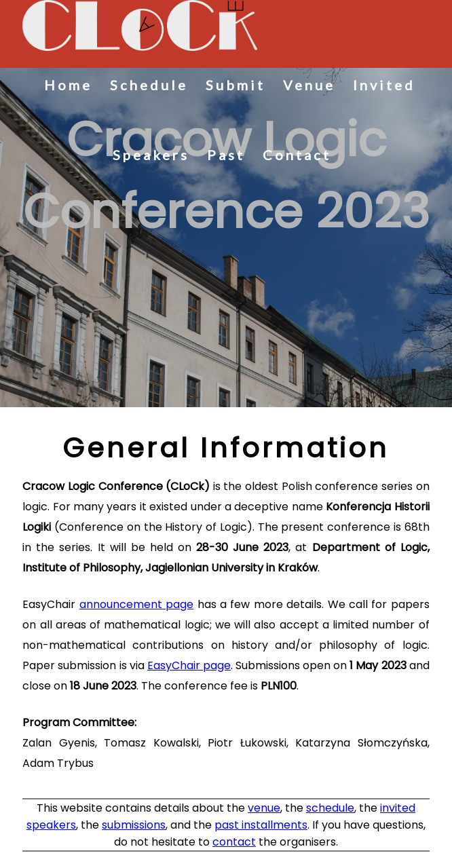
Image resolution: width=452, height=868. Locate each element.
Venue (309, 85)
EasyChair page (189, 665)
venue (264, 808)
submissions (134, 825)
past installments (261, 825)
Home (68, 85)
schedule (330, 808)
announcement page (136, 604)
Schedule (149, 85)
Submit (236, 85)
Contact (297, 155)
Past (226, 155)
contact (234, 842)
